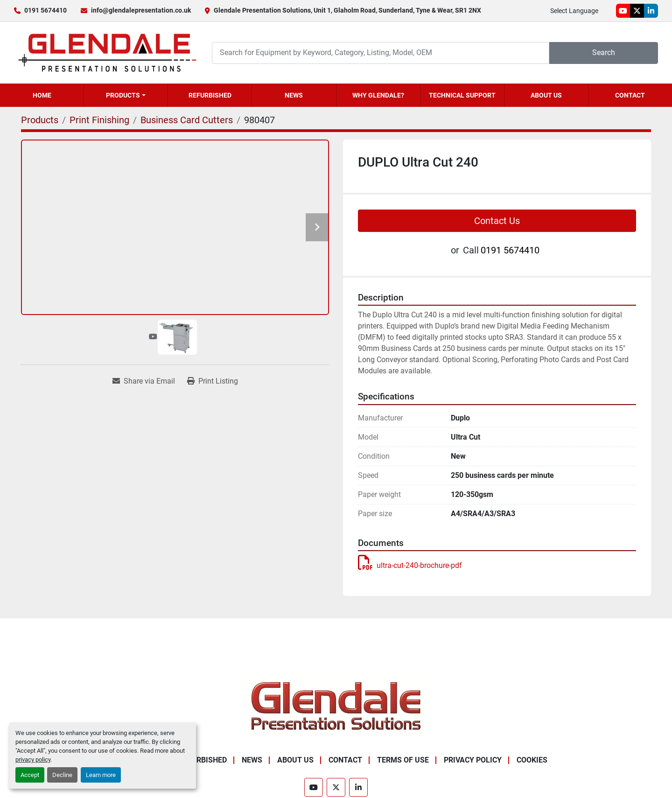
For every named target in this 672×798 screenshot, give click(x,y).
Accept (30, 775)
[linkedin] (651, 11)
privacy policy (33, 759)
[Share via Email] (144, 381)
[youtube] (623, 11)
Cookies (532, 760)
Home (42, 95)
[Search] (381, 53)
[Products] (40, 120)
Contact (630, 95)
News (294, 95)
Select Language (574, 11)
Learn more (101, 775)
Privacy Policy (473, 760)
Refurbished (210, 95)
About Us (546, 95)
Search (604, 52)
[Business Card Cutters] (187, 120)
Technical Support (462, 95)
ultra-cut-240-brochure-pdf (410, 565)
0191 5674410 (45, 10)
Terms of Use (403, 760)
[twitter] (637, 11)
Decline (62, 775)
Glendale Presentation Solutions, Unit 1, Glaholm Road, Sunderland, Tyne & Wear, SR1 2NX (347, 10)
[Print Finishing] (99, 120)
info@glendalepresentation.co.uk (141, 10)
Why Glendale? (378, 95)
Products (123, 95)
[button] (126, 95)
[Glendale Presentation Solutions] (336, 706)
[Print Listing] (213, 381)
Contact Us (497, 221)
